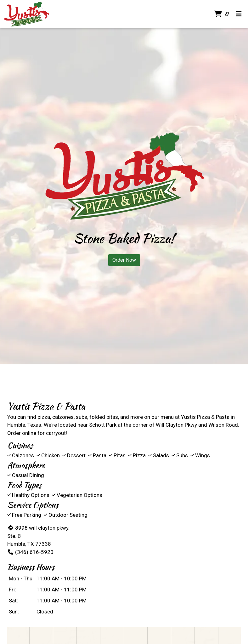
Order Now (124, 260)
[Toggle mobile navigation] (239, 14)
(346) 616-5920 (30, 552)
